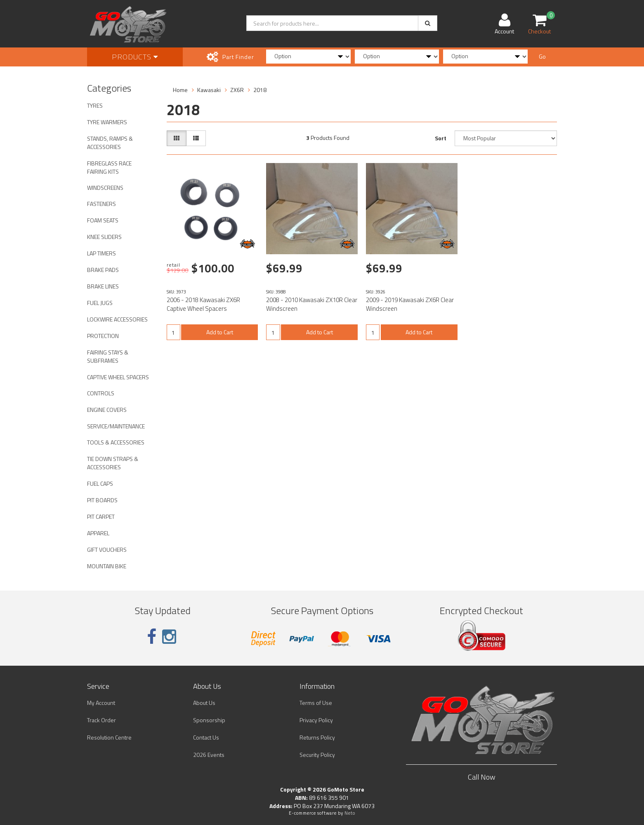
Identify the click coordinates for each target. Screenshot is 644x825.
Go (542, 56)
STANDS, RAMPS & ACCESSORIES (110, 143)
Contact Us (206, 737)
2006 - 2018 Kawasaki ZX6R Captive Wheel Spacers (203, 304)
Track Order (101, 720)
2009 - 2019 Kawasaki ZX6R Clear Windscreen (410, 304)
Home (180, 90)
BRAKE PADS (103, 270)
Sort (441, 138)
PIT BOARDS (102, 500)
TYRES (95, 105)
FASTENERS (101, 204)
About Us (204, 703)
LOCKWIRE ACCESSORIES (117, 319)
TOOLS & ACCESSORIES (116, 442)
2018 (260, 90)
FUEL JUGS (100, 303)
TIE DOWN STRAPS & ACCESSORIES (113, 463)
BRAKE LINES (103, 286)
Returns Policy (317, 737)
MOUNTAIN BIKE (107, 566)
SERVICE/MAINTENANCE (116, 426)
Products (135, 57)
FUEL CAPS (100, 483)
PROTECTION (103, 336)
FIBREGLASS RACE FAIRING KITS (109, 167)
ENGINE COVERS (107, 410)
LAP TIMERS (101, 253)
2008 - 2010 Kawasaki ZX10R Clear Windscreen (312, 304)
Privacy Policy (316, 720)
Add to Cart (220, 332)
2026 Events (209, 755)
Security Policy (317, 755)
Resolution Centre (109, 737)
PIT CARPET (101, 517)
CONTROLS (101, 393)
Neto (350, 813)
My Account (101, 703)
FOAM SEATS (103, 220)
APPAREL (98, 533)
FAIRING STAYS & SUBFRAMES (108, 356)
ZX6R (237, 90)
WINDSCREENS (105, 188)
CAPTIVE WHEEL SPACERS (118, 377)
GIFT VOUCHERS (107, 550)
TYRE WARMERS (107, 122)
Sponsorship (209, 720)
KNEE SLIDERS (104, 237)
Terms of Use (316, 703)
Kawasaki (209, 90)
